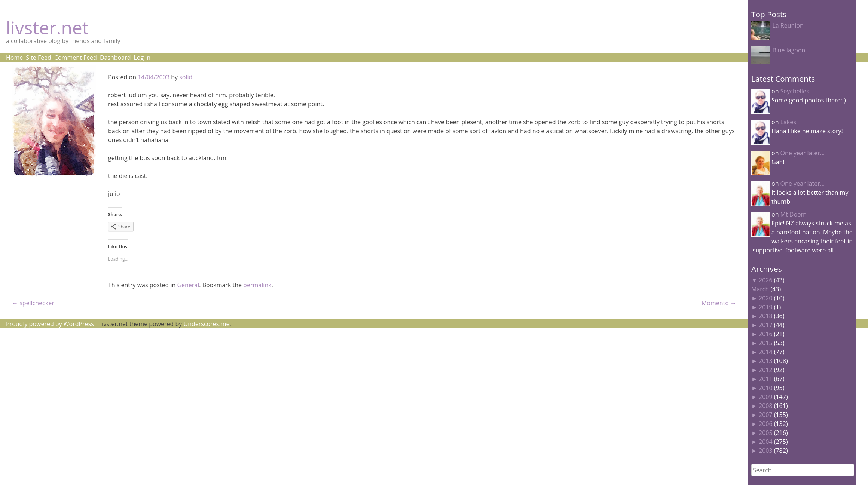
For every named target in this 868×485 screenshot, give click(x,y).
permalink (257, 285)
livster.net (47, 27)
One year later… (803, 153)
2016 (766, 334)
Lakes (788, 122)
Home (14, 58)
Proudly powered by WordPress (50, 324)
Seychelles (795, 91)
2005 (766, 433)
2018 (766, 316)
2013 (766, 361)
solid (186, 77)
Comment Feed (76, 58)
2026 (766, 280)
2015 (766, 343)
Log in (142, 58)
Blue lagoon (789, 50)
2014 (766, 352)
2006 (766, 424)
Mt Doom (794, 214)
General (188, 285)
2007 (766, 415)
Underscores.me (207, 324)
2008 (766, 406)
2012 (766, 370)
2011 (766, 379)
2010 (766, 388)
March (760, 289)
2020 (766, 298)
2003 (766, 451)
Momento (719, 303)
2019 (766, 307)
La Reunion (788, 25)
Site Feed (39, 58)
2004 (766, 442)
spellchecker (33, 303)
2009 (766, 397)
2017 (766, 325)
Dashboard (115, 58)
